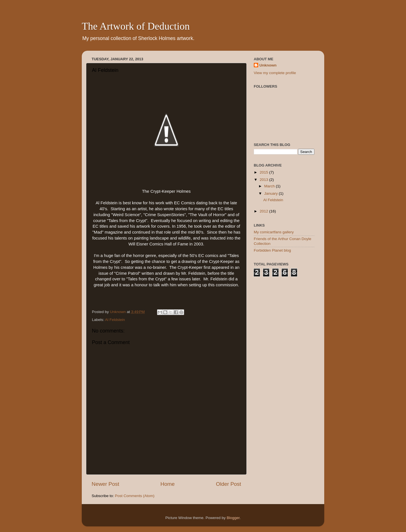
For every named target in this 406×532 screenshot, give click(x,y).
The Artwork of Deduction (136, 26)
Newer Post (105, 484)
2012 (264, 211)
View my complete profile (275, 73)
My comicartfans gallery (274, 232)
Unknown (268, 65)
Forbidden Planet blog (272, 250)
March (270, 186)
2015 (264, 172)
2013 (264, 180)
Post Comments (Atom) (135, 496)
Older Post (229, 484)
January (272, 193)
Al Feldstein (115, 320)
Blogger (233, 518)
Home (167, 484)
